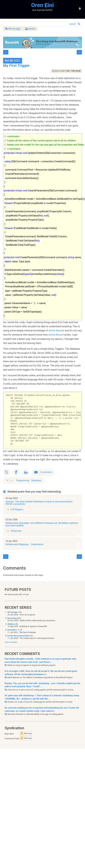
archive (30, 29)
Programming (23, 480)
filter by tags (13, 29)
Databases (36, 480)
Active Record (56, 331)
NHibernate (16, 531)
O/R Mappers (17, 509)
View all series (11, 642)
